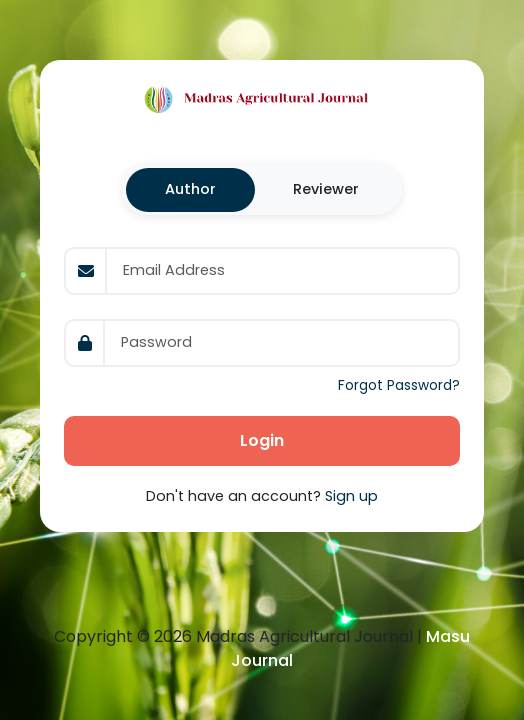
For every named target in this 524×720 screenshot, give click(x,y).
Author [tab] (190, 189)
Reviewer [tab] (326, 189)
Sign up (351, 496)
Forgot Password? (399, 385)
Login (262, 440)
